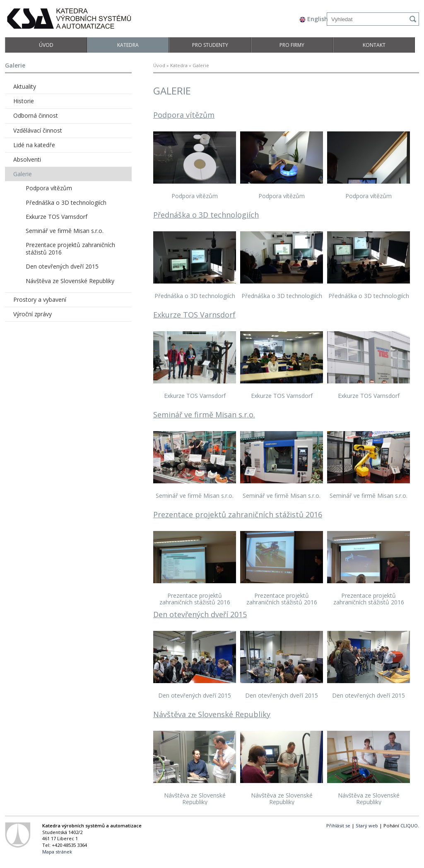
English (314, 19)
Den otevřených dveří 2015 (200, 614)
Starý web (367, 826)
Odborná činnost (36, 115)
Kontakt (374, 45)
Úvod (46, 45)
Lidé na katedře (34, 145)
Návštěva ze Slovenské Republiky (212, 714)
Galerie (23, 174)
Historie (24, 101)
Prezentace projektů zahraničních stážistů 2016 (238, 514)
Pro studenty (210, 45)
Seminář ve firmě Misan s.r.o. (204, 415)
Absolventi (27, 159)
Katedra (128, 45)
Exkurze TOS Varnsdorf (194, 315)
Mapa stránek (57, 852)
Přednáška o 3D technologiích (206, 215)
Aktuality (25, 86)
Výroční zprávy (33, 314)
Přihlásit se (338, 826)
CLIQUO (409, 826)
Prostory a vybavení (40, 299)
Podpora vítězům (184, 115)
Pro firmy (292, 45)
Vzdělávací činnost (38, 130)
